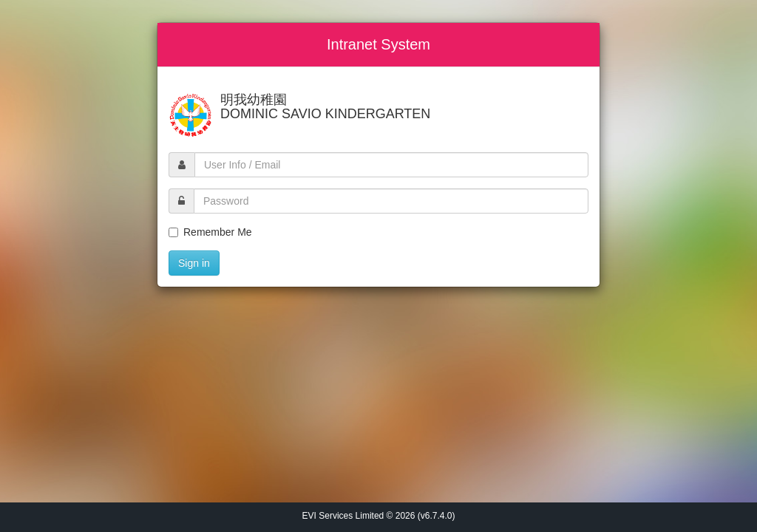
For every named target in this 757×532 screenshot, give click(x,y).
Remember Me (210, 232)
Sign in (194, 263)
